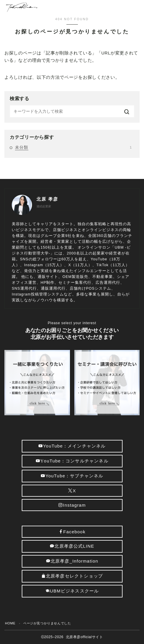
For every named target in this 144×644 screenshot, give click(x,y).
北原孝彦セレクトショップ (72, 576)
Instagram (72, 505)
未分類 (73, 147)
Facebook (72, 532)
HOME (10, 623)
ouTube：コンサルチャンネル (72, 461)
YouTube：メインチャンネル (72, 446)
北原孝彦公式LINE (72, 546)
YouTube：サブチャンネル (72, 476)
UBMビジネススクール (72, 591)
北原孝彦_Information (72, 561)
